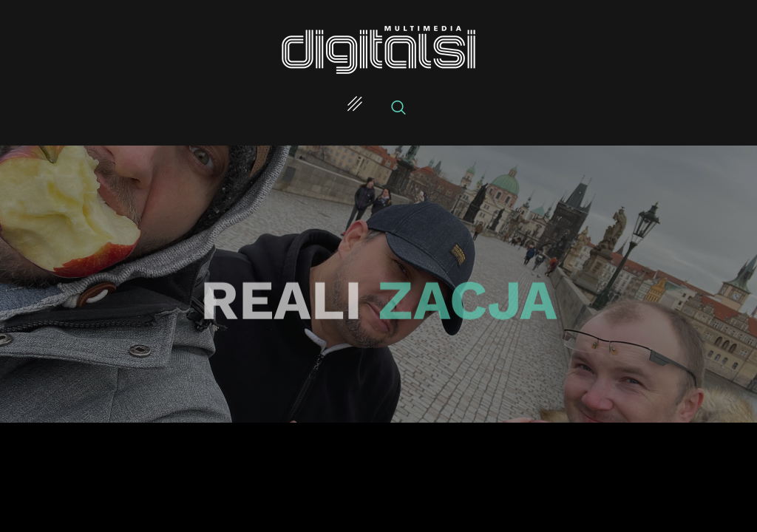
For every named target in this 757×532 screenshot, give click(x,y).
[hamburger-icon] (354, 106)
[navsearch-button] (398, 109)
